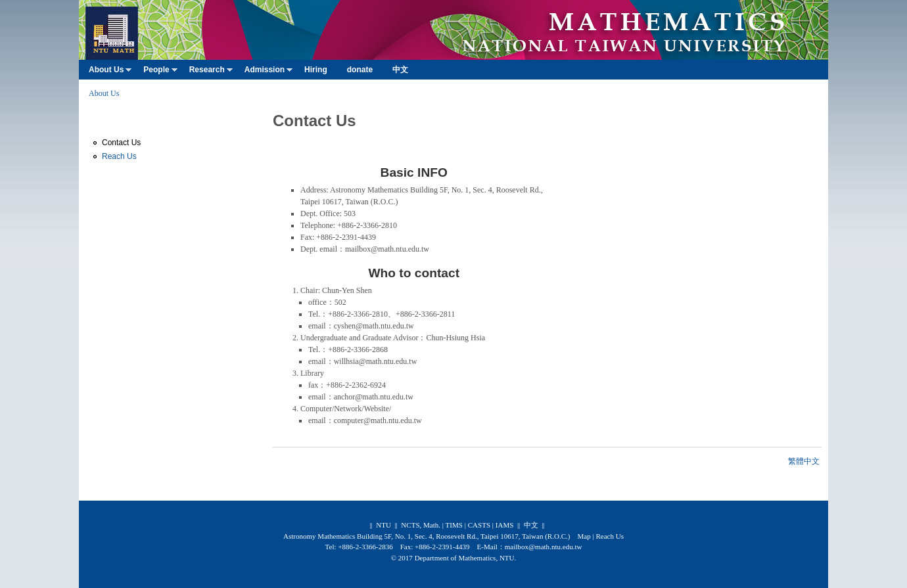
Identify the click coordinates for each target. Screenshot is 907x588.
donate (360, 70)
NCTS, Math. (421, 525)
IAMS (505, 525)
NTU (384, 525)
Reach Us (119, 156)
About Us (110, 72)
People (160, 72)
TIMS (454, 525)
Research (211, 72)
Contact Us (121, 143)
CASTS (479, 525)
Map (584, 536)
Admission (268, 72)
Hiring (316, 70)
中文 (400, 70)
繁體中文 (804, 461)
